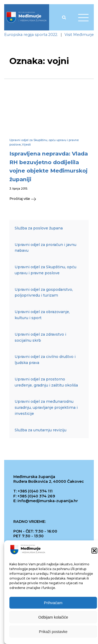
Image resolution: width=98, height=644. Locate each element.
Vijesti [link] (26, 145)
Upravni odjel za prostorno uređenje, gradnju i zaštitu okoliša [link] (46, 382)
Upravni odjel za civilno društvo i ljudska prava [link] (45, 360)
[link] (27, 17)
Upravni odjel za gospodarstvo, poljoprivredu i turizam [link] (44, 293)
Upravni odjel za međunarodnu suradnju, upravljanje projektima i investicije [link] (46, 407)
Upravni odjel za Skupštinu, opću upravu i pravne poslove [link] (45, 270)
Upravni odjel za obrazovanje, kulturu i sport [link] (42, 315)
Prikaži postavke (53, 632)
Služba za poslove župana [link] (39, 228)
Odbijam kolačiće (53, 618)
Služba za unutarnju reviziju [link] (41, 430)
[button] (94, 551)
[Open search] (64, 17)
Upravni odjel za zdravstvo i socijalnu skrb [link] (40, 337)
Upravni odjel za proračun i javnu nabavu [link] (45, 248)
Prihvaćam (53, 603)
